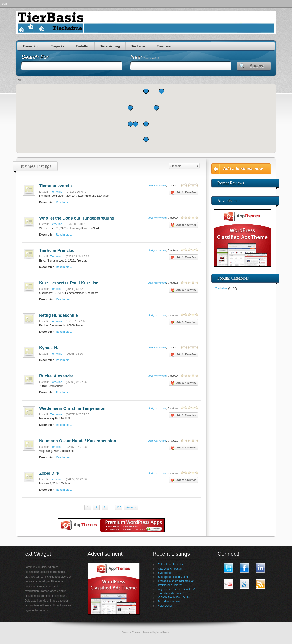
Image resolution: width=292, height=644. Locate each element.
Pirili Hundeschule (169, 602)
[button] (136, 124)
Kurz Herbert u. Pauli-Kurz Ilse (69, 283)
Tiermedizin (31, 46)
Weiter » (131, 508)
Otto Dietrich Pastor (170, 569)
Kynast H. (49, 348)
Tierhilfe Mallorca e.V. (171, 593)
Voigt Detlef (165, 606)
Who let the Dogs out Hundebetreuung (77, 218)
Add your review (157, 186)
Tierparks (57, 46)
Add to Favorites (183, 193)
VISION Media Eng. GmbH (174, 597)
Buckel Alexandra (56, 376)
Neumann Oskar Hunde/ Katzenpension (78, 441)
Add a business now (243, 169)
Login (5, 4)
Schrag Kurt (165, 573)
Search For (35, 57)
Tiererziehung (110, 46)
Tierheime (56, 192)
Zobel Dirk (49, 473)
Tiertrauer (138, 46)
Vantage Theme (131, 632)
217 (119, 508)
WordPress (163, 632)
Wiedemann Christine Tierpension (72, 408)
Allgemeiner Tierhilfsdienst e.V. (177, 589)
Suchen (257, 66)
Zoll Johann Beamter (171, 565)
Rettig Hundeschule (59, 315)
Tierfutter (82, 46)
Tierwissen (165, 46)
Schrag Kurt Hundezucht (173, 577)
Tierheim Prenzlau (57, 251)
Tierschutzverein (56, 186)
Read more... (64, 202)
